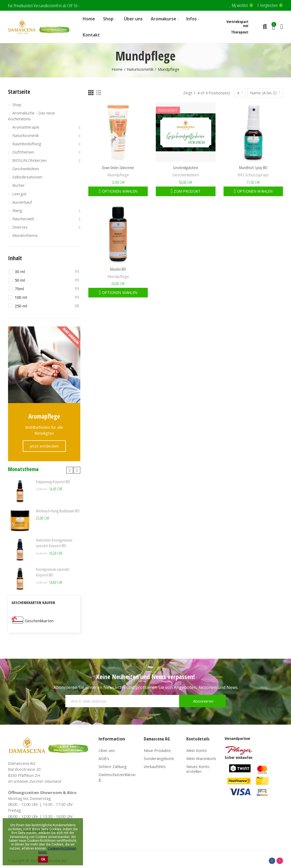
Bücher (19, 185)
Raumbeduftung (27, 144)
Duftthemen (23, 152)
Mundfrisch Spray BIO (253, 167)
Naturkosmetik (26, 135)
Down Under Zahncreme (118, 167)
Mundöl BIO (118, 269)
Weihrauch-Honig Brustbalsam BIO (58, 511)
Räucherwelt (23, 219)
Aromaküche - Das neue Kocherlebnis (31, 116)
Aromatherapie (26, 127)
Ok (43, 859)
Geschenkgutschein (186, 167)
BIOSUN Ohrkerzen (29, 160)
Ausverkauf (22, 202)
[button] (70, 470)
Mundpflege (118, 175)
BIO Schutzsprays (253, 175)
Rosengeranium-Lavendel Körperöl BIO (53, 572)
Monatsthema (25, 235)
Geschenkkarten (39, 621)
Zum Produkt (187, 191)
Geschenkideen (186, 175)
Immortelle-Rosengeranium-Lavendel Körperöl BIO (55, 543)
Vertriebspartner (237, 23)
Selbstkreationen (27, 177)
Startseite (19, 92)
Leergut (19, 194)
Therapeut (240, 32)
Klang (17, 210)
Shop (17, 105)
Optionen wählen (119, 191)
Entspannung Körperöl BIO (53, 482)
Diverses (20, 227)
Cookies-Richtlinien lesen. (57, 850)
